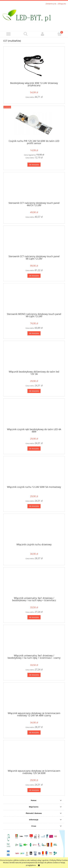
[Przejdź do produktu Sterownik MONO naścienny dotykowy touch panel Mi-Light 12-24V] (34, 299)
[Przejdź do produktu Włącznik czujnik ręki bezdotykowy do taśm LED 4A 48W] (34, 414)
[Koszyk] (60, 34)
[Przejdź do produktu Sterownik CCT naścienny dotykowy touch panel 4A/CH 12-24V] (34, 188)
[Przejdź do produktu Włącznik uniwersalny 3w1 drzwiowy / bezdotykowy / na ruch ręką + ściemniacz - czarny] (34, 640)
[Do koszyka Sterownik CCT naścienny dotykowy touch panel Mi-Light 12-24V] (34, 276)
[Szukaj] (25, 34)
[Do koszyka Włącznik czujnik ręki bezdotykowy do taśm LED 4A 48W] (34, 449)
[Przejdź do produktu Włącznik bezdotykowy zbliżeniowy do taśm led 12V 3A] (34, 356)
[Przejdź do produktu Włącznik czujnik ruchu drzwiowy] (34, 529)
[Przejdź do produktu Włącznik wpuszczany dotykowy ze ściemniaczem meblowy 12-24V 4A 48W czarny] (34, 698)
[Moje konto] (43, 34)
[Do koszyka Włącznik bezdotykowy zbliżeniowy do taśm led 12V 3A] (34, 391)
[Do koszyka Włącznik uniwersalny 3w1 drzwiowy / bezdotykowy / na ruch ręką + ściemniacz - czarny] (34, 675)
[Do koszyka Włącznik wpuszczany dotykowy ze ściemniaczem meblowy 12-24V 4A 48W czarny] (34, 733)
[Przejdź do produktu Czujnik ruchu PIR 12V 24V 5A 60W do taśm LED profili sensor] (34, 124)
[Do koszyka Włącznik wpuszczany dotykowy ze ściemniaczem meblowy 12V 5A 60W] (34, 790)
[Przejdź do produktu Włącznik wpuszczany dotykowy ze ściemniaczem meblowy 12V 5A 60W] (34, 756)
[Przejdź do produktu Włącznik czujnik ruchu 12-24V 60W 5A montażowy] (34, 472)
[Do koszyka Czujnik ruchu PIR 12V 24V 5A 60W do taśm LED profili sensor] (34, 165)
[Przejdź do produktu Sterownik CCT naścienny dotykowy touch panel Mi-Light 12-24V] (34, 241)
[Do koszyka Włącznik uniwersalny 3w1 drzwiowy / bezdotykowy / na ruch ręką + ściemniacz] (34, 617)
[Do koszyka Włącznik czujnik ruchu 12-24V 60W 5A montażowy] (34, 506)
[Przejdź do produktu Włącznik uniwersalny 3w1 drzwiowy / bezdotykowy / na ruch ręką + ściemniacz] (34, 583)
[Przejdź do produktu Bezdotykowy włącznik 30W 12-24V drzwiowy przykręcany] (34, 65)
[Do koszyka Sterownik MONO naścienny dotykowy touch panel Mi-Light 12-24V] (34, 333)
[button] (8, 34)
